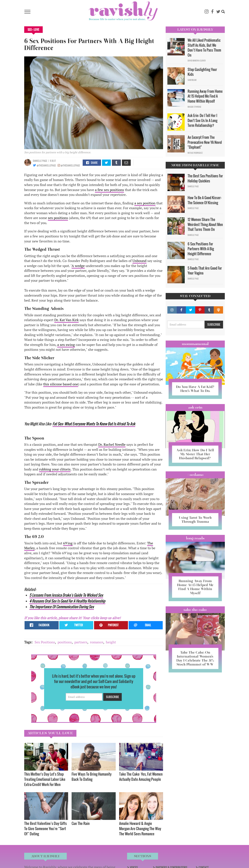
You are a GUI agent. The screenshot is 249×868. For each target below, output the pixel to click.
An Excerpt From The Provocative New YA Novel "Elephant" (205, 142)
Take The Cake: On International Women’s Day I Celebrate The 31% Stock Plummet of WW (195, 658)
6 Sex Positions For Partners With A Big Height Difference (201, 249)
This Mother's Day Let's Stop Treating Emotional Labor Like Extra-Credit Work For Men (45, 779)
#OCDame (195, 475)
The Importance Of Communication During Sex (62, 607)
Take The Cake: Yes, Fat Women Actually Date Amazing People (141, 777)
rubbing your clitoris (55, 469)
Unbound (139, 261)
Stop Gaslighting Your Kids (202, 72)
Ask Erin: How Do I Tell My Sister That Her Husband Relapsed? (195, 454)
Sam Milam (192, 80)
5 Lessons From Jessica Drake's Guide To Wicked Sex (66, 595)
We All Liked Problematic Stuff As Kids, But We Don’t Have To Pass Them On (204, 48)
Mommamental (195, 344)
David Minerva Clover (197, 61)
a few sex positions (109, 190)
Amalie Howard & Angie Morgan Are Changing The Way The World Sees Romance (140, 828)
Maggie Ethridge (194, 107)
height (111, 642)
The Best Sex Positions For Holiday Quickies (205, 178)
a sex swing (66, 345)
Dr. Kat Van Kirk (66, 320)
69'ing (68, 543)
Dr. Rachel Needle (112, 444)
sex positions (58, 218)
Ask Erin (195, 407)
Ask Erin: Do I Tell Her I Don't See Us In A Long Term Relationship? (202, 120)
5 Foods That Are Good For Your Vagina (205, 271)
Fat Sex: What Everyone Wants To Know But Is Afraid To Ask (94, 424)
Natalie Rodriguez (195, 153)
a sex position (145, 203)
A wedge (78, 266)
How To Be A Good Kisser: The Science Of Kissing (204, 200)
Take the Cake (195, 610)
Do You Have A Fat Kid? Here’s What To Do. (195, 389)
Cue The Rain (81, 823)
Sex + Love (33, 30)
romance (97, 642)
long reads (195, 538)
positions (65, 642)
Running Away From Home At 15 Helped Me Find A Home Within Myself (205, 96)
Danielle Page (40, 161)
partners (81, 642)
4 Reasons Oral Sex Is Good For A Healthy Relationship (67, 601)
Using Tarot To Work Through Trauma (195, 520)
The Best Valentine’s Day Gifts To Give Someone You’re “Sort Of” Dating (45, 828)
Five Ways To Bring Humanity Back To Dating (92, 777)
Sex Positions (45, 642)
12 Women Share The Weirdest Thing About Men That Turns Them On (205, 224)
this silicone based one (61, 384)
